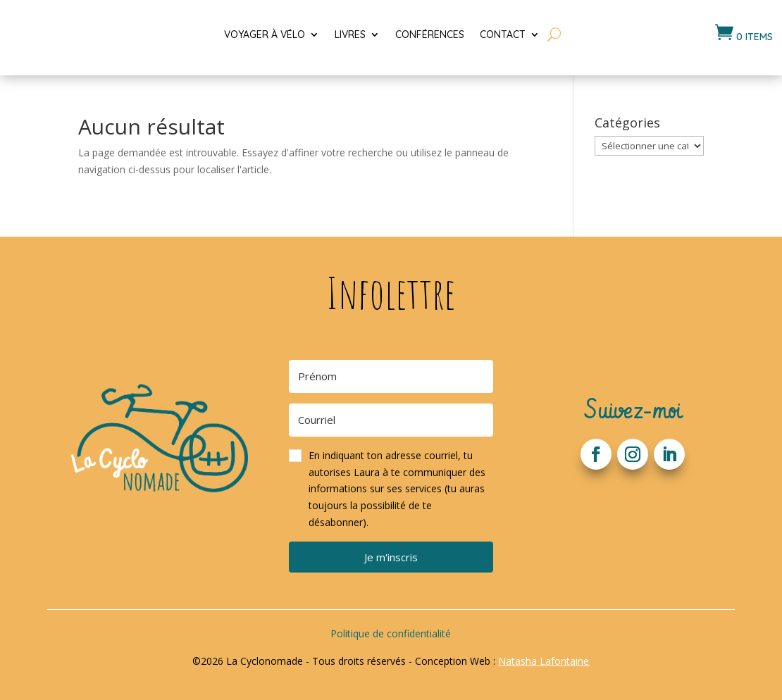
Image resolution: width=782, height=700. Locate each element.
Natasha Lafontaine (544, 661)
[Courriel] (391, 420)
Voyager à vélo (265, 35)
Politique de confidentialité (391, 633)
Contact (503, 35)
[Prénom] (391, 376)
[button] (391, 489)
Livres (350, 35)
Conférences (430, 35)
